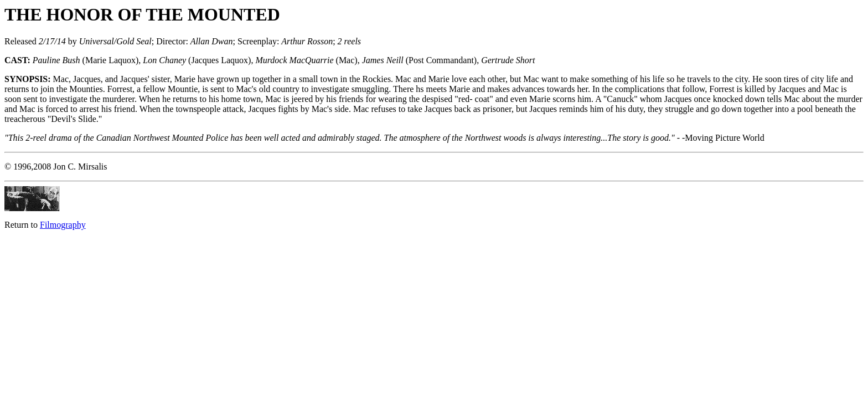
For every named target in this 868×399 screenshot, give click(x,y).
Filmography (63, 225)
